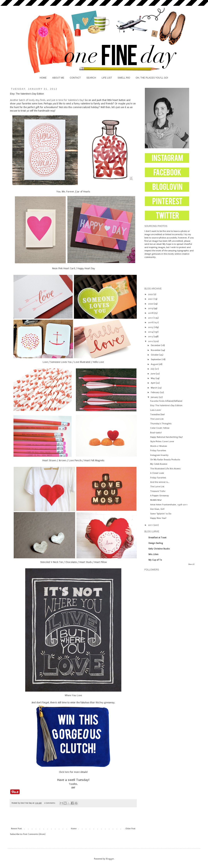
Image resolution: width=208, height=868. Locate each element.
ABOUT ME (58, 78)
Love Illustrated (82, 362)
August (155, 364)
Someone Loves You (61, 362)
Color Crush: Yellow (160, 428)
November (156, 350)
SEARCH (91, 78)
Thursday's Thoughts (161, 424)
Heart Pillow (101, 562)
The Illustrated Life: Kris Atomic (166, 469)
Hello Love (98, 362)
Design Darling (156, 543)
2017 (151, 318)
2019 (151, 308)
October (155, 355)
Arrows (62, 460)
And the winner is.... (160, 482)
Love (45, 362)
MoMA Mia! (156, 500)
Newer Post (16, 829)
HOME (43, 78)
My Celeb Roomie (159, 464)
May (153, 378)
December (156, 345)
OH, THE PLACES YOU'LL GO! (152, 78)
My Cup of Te (155, 560)
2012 (151, 341)
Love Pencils (75, 460)
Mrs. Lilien (153, 554)
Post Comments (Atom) (34, 834)
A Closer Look (157, 473)
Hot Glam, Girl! (157, 509)
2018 (151, 313)
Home (74, 829)
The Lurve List (157, 487)
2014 (151, 332)
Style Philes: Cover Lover (162, 442)
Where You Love (73, 695)
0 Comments (50, 803)
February (155, 392)
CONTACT (75, 78)
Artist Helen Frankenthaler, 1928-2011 (169, 505)
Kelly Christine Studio (159, 549)
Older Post (130, 829)
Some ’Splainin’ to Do (161, 514)
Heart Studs (86, 562)
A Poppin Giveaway (160, 496)
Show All (191, 564)
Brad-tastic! (156, 433)
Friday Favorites (158, 451)
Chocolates (71, 562)
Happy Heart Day (86, 268)
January (155, 397)
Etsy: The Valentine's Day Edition (166, 405)
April (153, 383)
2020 (151, 304)
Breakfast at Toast (157, 538)
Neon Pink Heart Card (63, 268)
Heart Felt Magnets (94, 460)
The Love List (157, 419)
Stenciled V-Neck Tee (51, 562)
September (156, 359)
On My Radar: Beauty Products (165, 460)
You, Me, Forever (65, 192)
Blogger (110, 859)
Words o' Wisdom (159, 446)
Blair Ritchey (97, 703)
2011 (151, 525)
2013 (151, 337)
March (154, 388)
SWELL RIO (124, 78)
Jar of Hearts (83, 192)
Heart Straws (49, 460)
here (67, 772)
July (153, 369)
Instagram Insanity (159, 455)
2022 (151, 294)
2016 (151, 322)
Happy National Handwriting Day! (166, 437)
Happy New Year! (158, 518)
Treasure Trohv (158, 491)
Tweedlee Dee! (157, 415)
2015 (151, 327)
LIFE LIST (107, 78)
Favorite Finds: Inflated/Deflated (166, 401)
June (153, 374)
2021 (151, 299)
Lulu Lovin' (156, 410)
